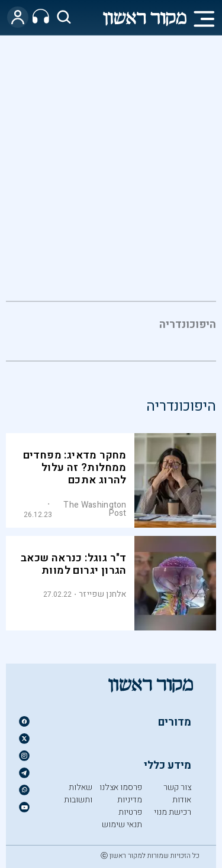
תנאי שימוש (122, 825)
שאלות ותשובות (78, 794)
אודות (182, 800)
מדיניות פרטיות (130, 806)
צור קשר (177, 787)
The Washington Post (95, 509)
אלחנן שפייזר (103, 594)
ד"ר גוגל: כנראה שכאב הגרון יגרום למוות (74, 564)
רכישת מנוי (173, 812)
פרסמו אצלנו (121, 787)
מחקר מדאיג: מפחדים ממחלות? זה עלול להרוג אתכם (75, 468)
